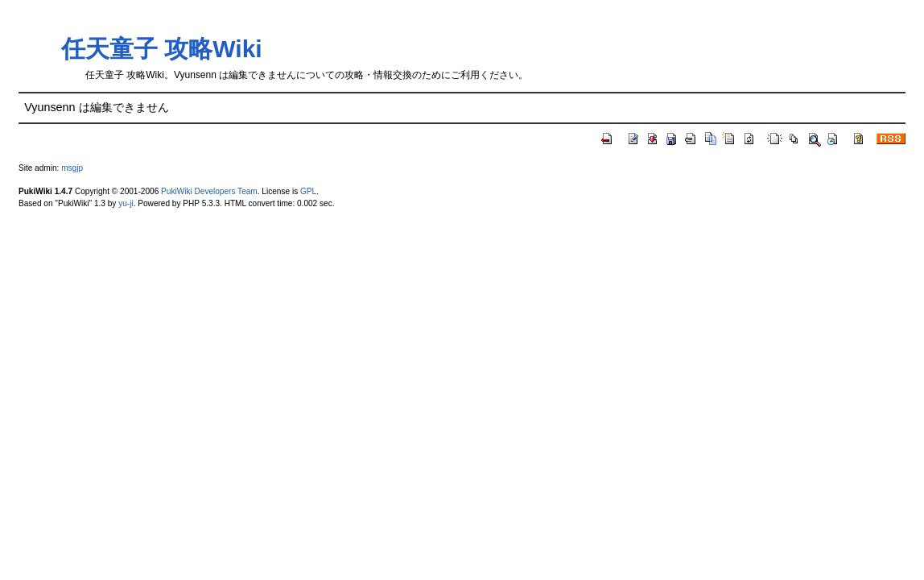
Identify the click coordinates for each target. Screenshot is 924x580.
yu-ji (126, 203)
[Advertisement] (453, 33)
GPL (308, 191)
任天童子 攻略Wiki (162, 49)
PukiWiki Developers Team (209, 191)
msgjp (72, 168)
